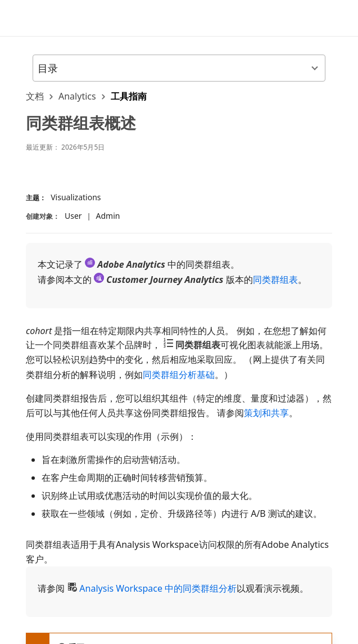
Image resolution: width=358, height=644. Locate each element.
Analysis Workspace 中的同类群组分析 (158, 588)
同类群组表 (275, 280)
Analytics (77, 96)
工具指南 (129, 96)
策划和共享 (266, 413)
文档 (35, 96)
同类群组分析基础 (179, 375)
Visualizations (76, 197)
